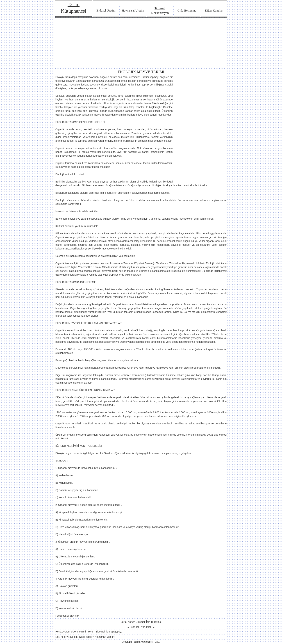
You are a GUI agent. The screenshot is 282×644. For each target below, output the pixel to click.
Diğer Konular (214, 11)
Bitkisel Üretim (106, 11)
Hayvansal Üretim (133, 11)
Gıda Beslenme (187, 11)
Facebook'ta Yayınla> (67, 616)
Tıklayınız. (116, 632)
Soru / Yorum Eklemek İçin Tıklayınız (141, 622)
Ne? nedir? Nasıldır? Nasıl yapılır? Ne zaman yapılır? (85, 637)
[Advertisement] (141, 43)
